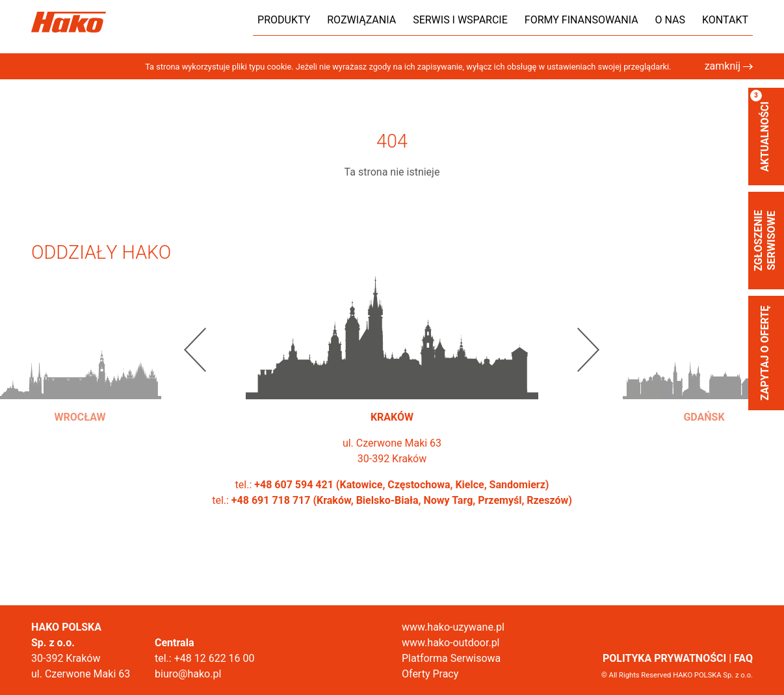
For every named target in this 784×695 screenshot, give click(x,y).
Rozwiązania (361, 20)
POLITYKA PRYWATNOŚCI (664, 658)
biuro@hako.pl (188, 674)
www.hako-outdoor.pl (451, 643)
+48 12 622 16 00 (215, 658)
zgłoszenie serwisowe (765, 241)
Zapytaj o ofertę (765, 353)
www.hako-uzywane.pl (453, 627)
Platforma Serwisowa (451, 658)
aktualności (761, 131)
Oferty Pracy (430, 674)
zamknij (729, 66)
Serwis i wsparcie (460, 20)
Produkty (284, 20)
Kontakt (725, 20)
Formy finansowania (581, 20)
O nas (670, 20)
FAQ (743, 658)
